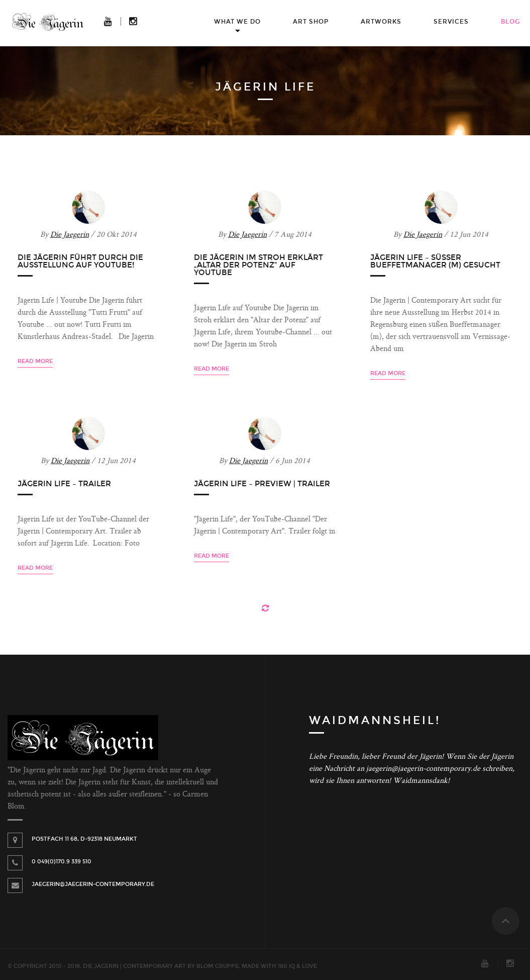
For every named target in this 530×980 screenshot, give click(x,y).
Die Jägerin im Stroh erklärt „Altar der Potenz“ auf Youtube (258, 265)
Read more (35, 361)
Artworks (381, 22)
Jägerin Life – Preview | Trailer (262, 484)
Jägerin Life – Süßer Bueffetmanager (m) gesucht (435, 261)
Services (451, 22)
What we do (237, 22)
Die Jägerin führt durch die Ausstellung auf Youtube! (80, 261)
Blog (510, 22)
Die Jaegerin (70, 235)
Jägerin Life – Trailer (64, 484)
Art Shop (311, 22)
